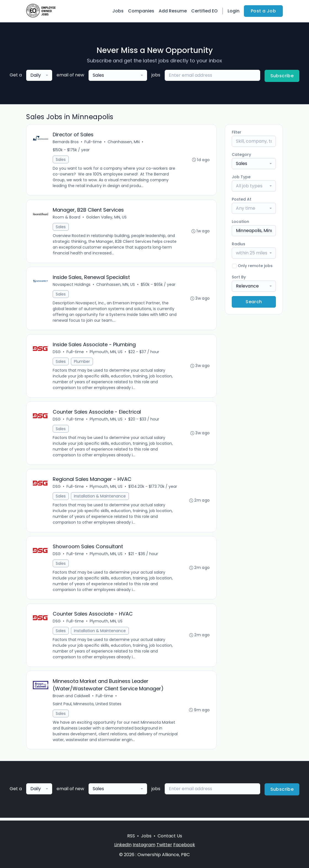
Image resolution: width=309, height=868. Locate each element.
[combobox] (39, 75)
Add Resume (173, 11)
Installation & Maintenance (100, 498)
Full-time (93, 142)
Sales (61, 160)
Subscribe (282, 76)
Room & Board (67, 218)
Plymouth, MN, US (106, 353)
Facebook (184, 845)
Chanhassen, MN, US (116, 285)
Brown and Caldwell (72, 698)
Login (234, 11)
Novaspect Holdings (72, 285)
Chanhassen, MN (124, 142)
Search (254, 302)
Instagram (144, 845)
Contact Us (170, 836)
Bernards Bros (66, 142)
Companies (141, 11)
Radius (239, 244)
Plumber (82, 363)
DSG (57, 353)
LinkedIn (123, 845)
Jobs (118, 11)
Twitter (164, 845)
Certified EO (204, 11)
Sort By (239, 277)
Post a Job (263, 11)
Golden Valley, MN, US (107, 218)
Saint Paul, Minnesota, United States (87, 706)
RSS (131, 836)
